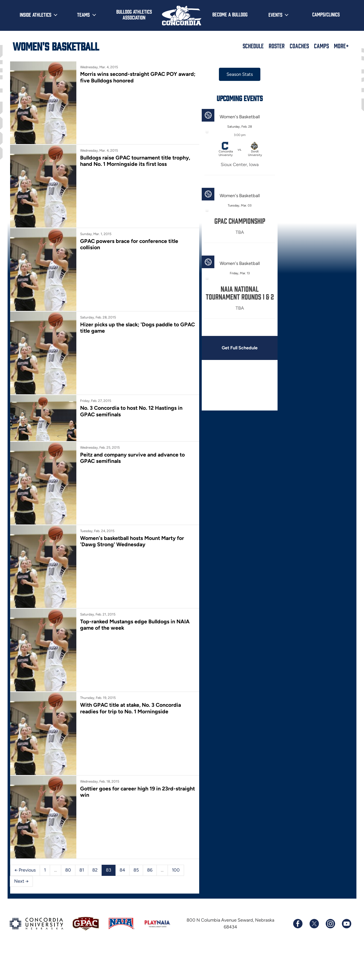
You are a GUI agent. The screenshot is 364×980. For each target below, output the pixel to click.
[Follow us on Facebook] (298, 924)
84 (122, 870)
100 (176, 870)
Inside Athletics (36, 14)
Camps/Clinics (326, 14)
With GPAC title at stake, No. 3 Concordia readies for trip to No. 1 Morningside (131, 708)
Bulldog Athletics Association (134, 14)
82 (95, 870)
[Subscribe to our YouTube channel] (346, 924)
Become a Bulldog (230, 14)
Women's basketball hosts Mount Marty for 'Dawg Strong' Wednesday (132, 541)
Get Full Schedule (240, 348)
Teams (83, 14)
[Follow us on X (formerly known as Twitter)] (314, 924)
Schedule (253, 46)
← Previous (25, 870)
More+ (341, 46)
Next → (21, 881)
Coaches (299, 46)
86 (150, 870)
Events (275, 14)
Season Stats (240, 74)
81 (82, 870)
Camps (321, 46)
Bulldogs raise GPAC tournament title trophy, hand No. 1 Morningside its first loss (135, 161)
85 (136, 870)
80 (68, 870)
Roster (277, 46)
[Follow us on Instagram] (330, 924)
